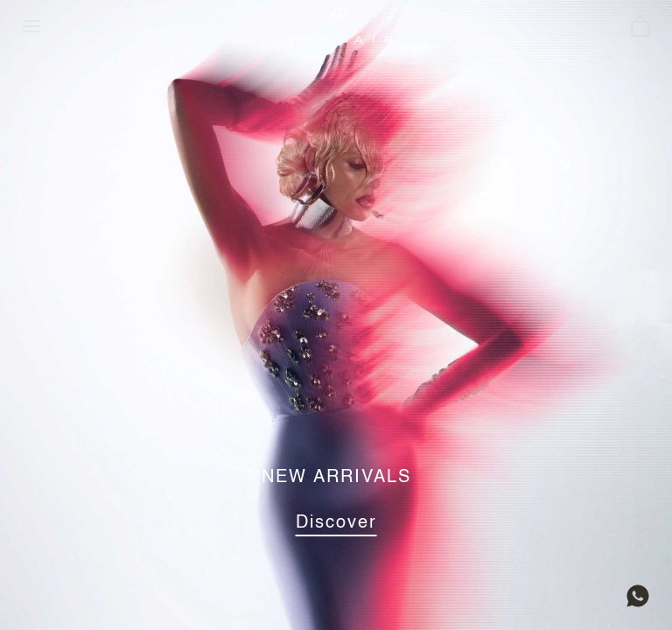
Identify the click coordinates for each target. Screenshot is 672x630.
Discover (336, 523)
